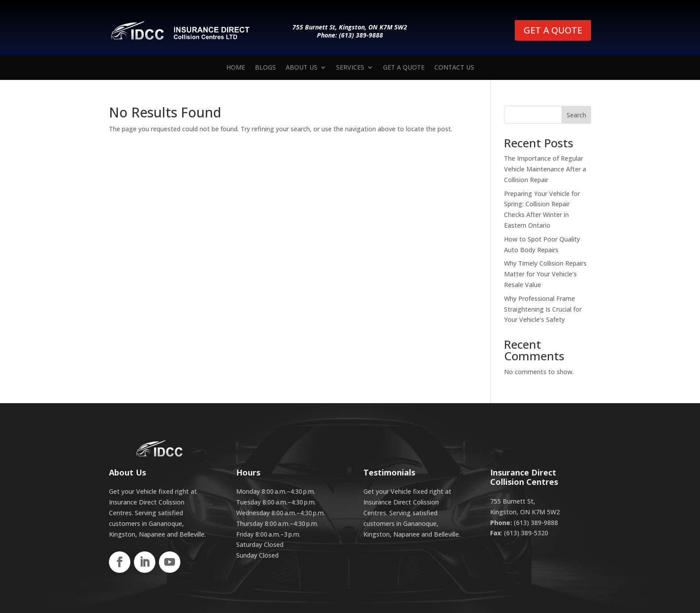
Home (236, 68)
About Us (302, 68)
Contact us (454, 68)
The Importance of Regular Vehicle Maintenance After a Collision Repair (545, 169)
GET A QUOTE (553, 30)
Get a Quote (404, 68)
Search (576, 115)
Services (350, 68)
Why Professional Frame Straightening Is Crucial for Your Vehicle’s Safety (543, 309)
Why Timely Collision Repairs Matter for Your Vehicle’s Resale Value (545, 274)
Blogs (265, 68)
